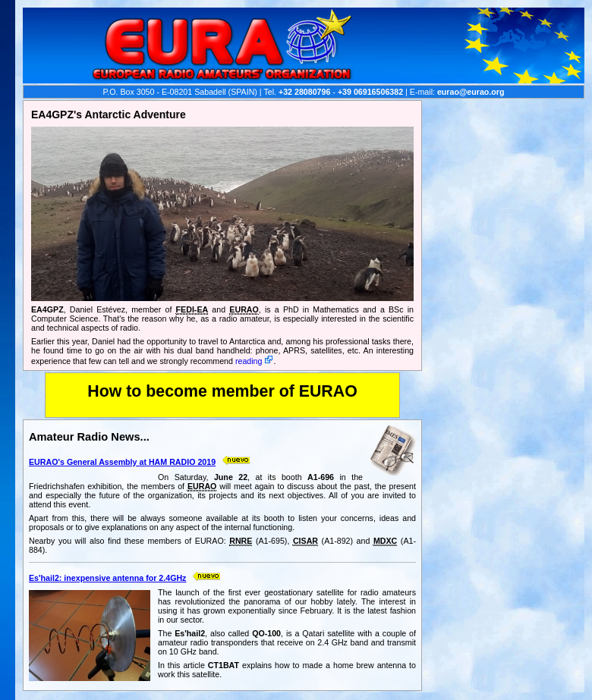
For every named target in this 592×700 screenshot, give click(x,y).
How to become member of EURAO (222, 391)
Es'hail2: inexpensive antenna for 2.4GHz (107, 578)
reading (249, 361)
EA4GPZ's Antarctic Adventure (109, 115)
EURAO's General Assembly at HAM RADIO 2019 (122, 462)
